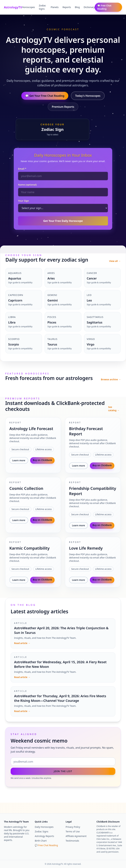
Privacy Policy (73, 827)
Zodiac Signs (42, 7)
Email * (22, 169)
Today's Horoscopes (88, 96)
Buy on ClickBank (42, 460)
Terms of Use (73, 831)
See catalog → (114, 409)
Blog (77, 7)
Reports (67, 7)
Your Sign (23, 201)
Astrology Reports (44, 836)
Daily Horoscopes (44, 827)
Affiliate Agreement (76, 836)
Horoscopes (29, 7)
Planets (55, 7)
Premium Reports (63, 107)
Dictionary (89, 7)
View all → (115, 261)
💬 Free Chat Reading (104, 7)
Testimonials (72, 841)
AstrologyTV (13, 7)
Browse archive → (111, 379)
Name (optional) (27, 185)
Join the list (63, 771)
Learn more (19, 460)
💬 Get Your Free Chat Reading (45, 96)
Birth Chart (41, 841)
